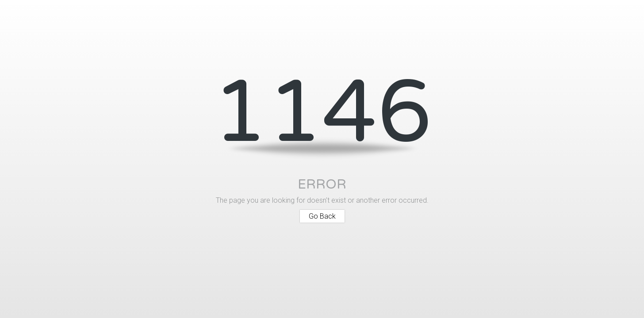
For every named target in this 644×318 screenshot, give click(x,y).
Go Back (322, 216)
